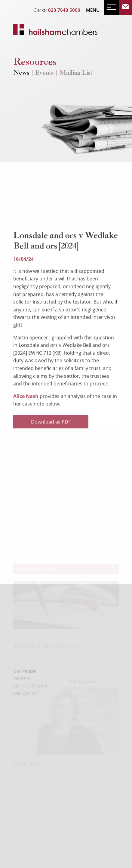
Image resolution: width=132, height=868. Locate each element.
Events (44, 73)
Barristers (22, 687)
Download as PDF (51, 441)
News (21, 73)
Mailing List (76, 73)
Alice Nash (26, 416)
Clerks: (57, 10)
